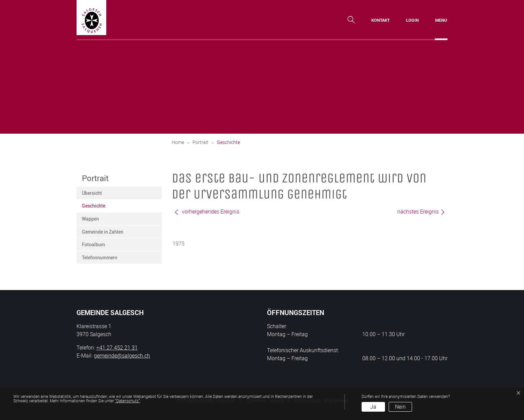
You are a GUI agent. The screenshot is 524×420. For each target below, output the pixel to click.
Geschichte (98, 207)
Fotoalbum (93, 244)
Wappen (90, 219)
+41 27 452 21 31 (117, 347)
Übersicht (92, 193)
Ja (373, 407)
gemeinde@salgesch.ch (122, 356)
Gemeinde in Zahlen (103, 232)
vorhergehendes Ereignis (207, 212)
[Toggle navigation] (441, 20)
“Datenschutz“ (127, 401)
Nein (400, 407)
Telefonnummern (100, 257)
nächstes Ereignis (421, 212)
